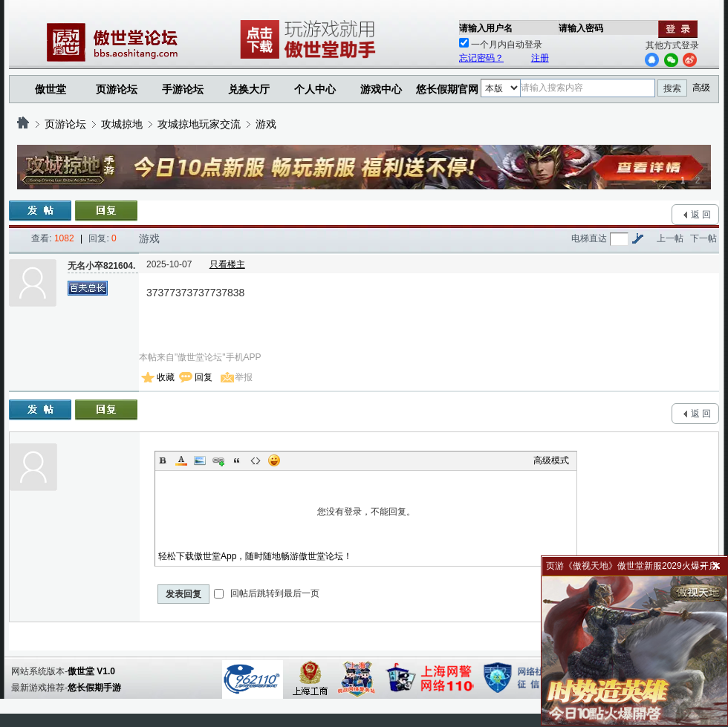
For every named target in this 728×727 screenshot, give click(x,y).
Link (218, 460)
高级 (701, 88)
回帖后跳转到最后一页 (266, 593)
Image (200, 460)
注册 (540, 58)
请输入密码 (581, 28)
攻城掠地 (122, 124)
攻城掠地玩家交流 (199, 124)
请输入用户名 (486, 28)
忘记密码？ (481, 58)
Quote (237, 460)
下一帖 (703, 238)
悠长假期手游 (94, 688)
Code (256, 460)
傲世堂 (51, 89)
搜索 (672, 88)
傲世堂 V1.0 (91, 671)
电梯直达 (589, 238)
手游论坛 (183, 89)
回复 (204, 377)
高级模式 (551, 460)
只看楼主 (227, 264)
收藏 (166, 377)
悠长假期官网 (447, 89)
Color (181, 460)
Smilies (274, 460)
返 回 (701, 215)
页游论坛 (117, 89)
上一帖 (670, 238)
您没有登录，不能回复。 (366, 512)
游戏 (266, 124)
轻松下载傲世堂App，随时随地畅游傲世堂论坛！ (255, 556)
